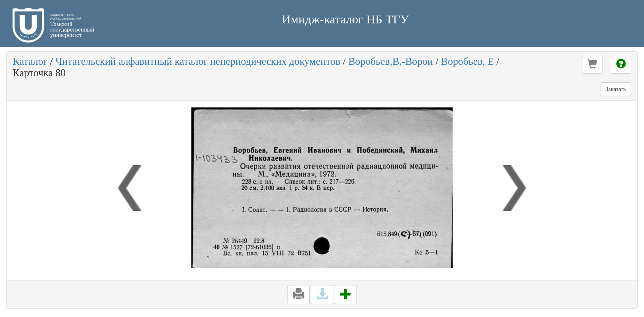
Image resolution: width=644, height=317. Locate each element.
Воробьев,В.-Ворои (391, 61)
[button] (592, 65)
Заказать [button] (616, 89)
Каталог (30, 61)
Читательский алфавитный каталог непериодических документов (198, 61)
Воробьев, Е (468, 61)
